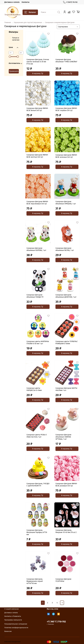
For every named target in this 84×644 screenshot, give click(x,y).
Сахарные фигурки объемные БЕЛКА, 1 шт (65, 249)
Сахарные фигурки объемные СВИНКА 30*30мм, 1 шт (63, 437)
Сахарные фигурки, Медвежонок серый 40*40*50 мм (35, 581)
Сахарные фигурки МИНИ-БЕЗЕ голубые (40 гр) (66, 109)
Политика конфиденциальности (16, 628)
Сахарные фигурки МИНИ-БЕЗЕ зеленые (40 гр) (66, 156)
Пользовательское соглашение (16, 624)
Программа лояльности (13, 620)
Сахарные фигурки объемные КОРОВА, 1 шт (36, 249)
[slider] (10, 57)
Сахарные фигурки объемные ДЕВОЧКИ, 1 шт (66, 296)
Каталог (30, 12)
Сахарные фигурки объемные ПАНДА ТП (35, 296)
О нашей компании (12, 609)
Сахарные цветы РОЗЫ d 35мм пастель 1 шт (37, 436)
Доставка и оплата (12, 2)
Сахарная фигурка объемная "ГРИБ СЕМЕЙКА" (66, 61)
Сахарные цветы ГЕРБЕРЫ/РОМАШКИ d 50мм (67, 342)
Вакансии (8, 631)
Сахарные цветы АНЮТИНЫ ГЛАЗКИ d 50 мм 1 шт (38, 342)
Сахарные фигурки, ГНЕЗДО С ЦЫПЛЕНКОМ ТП (38, 485)
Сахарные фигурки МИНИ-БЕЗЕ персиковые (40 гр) (37, 203)
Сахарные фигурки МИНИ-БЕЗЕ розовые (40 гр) (66, 485)
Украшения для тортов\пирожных (28, 22)
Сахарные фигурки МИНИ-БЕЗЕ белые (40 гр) (37, 109)
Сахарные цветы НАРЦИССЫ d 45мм (34, 389)
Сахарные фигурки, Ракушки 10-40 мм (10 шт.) (66, 531)
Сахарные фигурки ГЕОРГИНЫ (63, 580)
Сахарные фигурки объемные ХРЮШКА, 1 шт (66, 203)
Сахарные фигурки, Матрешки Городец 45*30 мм (37, 532)
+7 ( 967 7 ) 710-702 (56, 622)
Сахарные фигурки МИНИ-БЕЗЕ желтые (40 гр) (37, 156)
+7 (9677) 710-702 (70, 2)
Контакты (26, 2)
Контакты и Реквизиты (13, 616)
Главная (8, 22)
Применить (14, 71)
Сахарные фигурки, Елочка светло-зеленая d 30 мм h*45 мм (38, 62)
